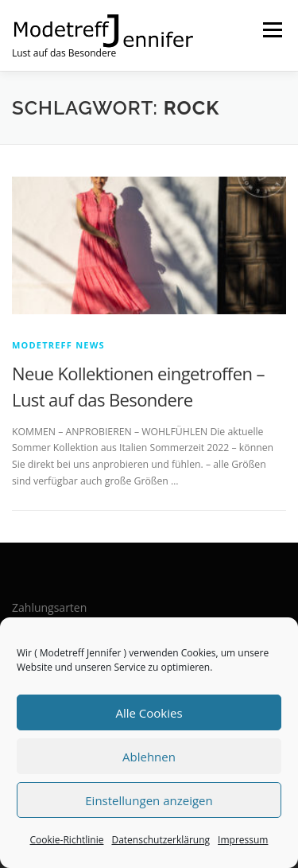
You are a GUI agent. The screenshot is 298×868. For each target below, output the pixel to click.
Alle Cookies (149, 713)
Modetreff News (58, 345)
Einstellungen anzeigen (149, 800)
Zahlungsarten (49, 607)
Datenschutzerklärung (161, 840)
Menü (271, 30)
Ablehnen (149, 757)
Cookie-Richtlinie (67, 840)
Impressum (243, 840)
